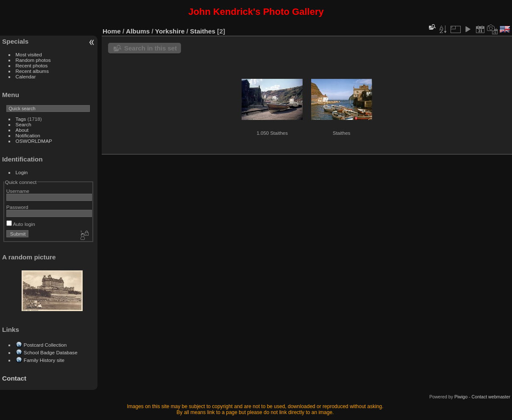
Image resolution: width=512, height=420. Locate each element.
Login (22, 172)
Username (18, 191)
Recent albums (32, 71)
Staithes (203, 31)
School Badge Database (51, 352)
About (22, 130)
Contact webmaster (491, 397)
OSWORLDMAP (34, 141)
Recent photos (32, 65)
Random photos (33, 60)
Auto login (21, 224)
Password (17, 207)
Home (112, 31)
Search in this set (150, 48)
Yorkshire (170, 31)
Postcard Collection (45, 345)
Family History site (44, 360)
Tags (21, 119)
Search (24, 124)
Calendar (26, 76)
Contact (14, 378)
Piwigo (461, 397)
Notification (28, 135)
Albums (138, 31)
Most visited (29, 54)
